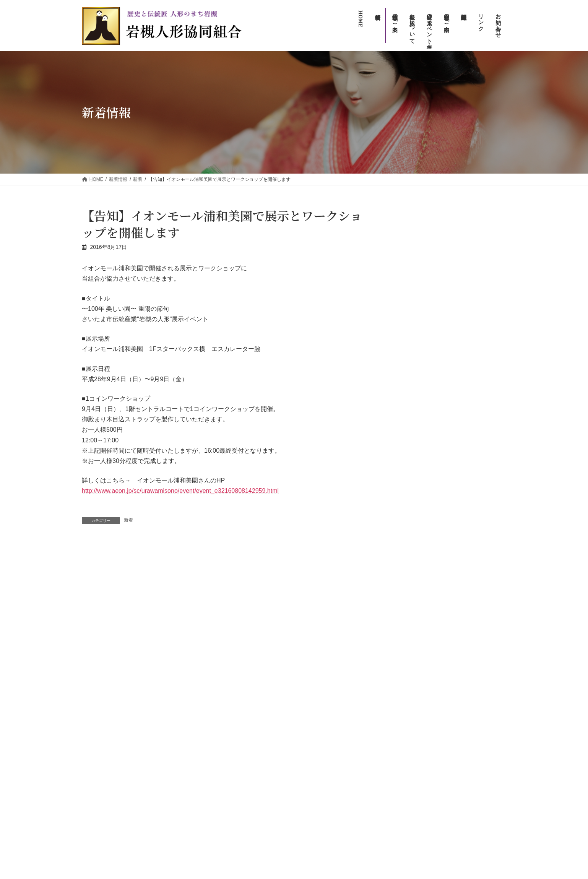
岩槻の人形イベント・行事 (332, 679)
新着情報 (313, 653)
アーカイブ (404, 421)
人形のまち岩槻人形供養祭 (336, 733)
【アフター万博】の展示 (422, 394)
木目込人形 (407, 525)
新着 (128, 520)
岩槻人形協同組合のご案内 (332, 746)
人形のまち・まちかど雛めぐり (341, 693)
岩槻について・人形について (334, 666)
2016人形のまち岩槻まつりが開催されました (288, 561)
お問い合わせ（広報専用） (332, 799)
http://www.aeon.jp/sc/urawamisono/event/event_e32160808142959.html (180, 491)
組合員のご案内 (320, 759)
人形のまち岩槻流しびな (334, 706)
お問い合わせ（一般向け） (332, 786)
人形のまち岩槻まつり (332, 719)
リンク (311, 812)
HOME (311, 640)
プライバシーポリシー (327, 825)
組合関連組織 (318, 772)
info (434, 269)
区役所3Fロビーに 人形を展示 (145, 561)
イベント (436, 230)
